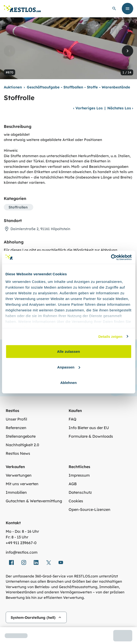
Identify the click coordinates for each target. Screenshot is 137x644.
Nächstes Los (120, 108)
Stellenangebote (21, 436)
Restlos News (18, 453)
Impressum (79, 475)
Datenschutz (80, 492)
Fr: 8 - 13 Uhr (17, 537)
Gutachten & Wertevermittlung (34, 501)
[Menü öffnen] (128, 9)
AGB (73, 484)
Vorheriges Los (88, 108)
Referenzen (16, 428)
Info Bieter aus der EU (89, 428)
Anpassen (69, 367)
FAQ (73, 419)
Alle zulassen (68, 351)
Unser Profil (16, 419)
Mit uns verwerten (22, 484)
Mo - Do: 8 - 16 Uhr (22, 531)
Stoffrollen (18, 207)
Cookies (76, 501)
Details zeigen (110, 336)
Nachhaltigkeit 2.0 (22, 445)
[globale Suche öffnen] (114, 9)
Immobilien (16, 492)
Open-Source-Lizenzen (90, 509)
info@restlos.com (22, 552)
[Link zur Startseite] (22, 9)
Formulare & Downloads (91, 436)
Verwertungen (19, 475)
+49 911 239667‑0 (21, 543)
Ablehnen (68, 383)
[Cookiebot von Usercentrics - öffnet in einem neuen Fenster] (111, 257)
